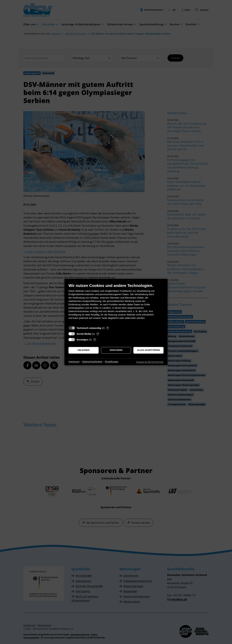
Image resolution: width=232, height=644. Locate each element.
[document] (116, 304)
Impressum (74, 362)
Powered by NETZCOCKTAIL (150, 362)
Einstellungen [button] (112, 362)
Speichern (116, 350)
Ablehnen (84, 350)
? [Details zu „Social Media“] (98, 334)
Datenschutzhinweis (92, 362)
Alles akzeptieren (148, 350)
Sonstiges (82, 340)
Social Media (84, 334)
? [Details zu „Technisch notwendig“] (108, 328)
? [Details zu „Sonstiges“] (95, 340)
